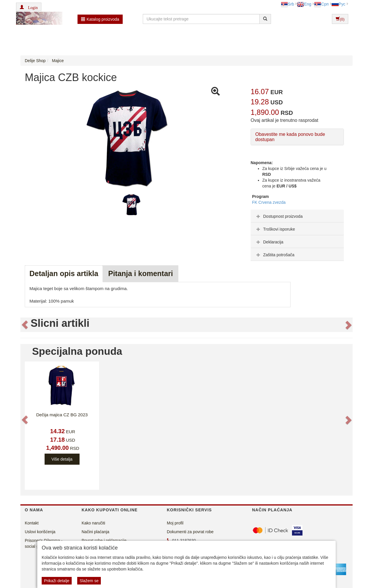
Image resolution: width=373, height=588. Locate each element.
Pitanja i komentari (140, 273)
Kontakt (32, 523)
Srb (288, 4)
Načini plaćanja (95, 532)
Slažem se (89, 581)
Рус (338, 4)
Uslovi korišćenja (40, 532)
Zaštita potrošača (275, 255)
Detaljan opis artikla (64, 273)
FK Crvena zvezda (269, 202)
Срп (321, 4)
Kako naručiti (93, 523)
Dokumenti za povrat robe (190, 532)
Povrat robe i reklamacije (104, 540)
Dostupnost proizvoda (279, 216)
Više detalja (62, 459)
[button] (29, 7)
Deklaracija (269, 242)
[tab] (297, 216)
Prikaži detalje (57, 581)
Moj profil (175, 523)
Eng (304, 4)
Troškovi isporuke (275, 229)
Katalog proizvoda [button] (100, 19)
